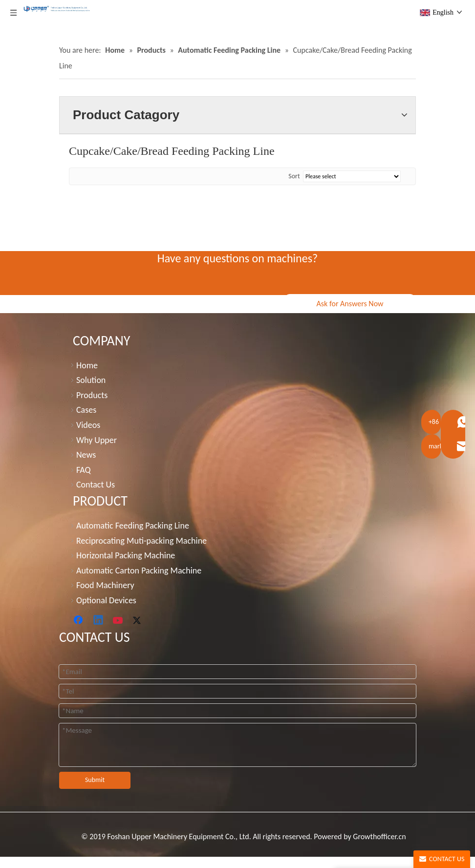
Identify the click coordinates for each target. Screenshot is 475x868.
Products (92, 395)
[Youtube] (119, 621)
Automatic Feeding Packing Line (133, 526)
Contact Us (96, 485)
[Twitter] (138, 621)
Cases (86, 410)
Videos (88, 425)
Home (87, 365)
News (86, 455)
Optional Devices (106, 600)
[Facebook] (79, 621)
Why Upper (97, 440)
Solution (91, 380)
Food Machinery (105, 585)
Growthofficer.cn (379, 836)
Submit (95, 780)
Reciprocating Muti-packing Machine (141, 541)
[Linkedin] (99, 621)
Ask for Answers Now (350, 304)
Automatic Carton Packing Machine (139, 571)
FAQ (84, 470)
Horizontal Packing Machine (126, 555)
